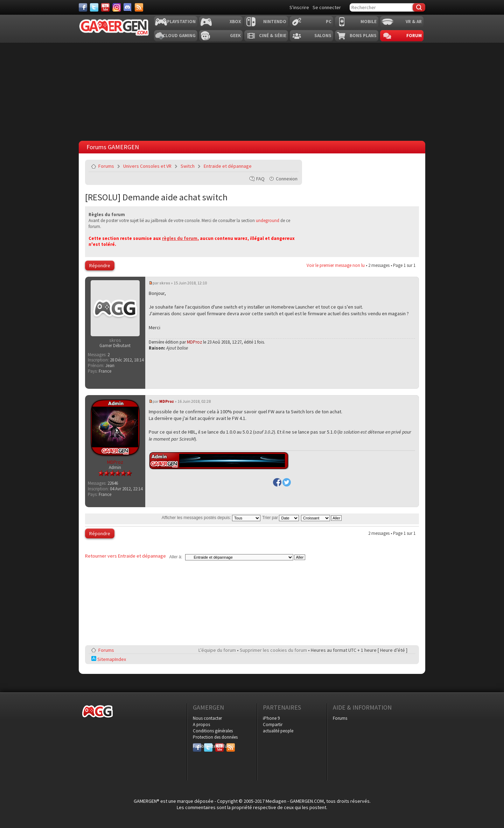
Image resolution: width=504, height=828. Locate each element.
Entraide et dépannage (228, 166)
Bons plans (363, 36)
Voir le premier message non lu (336, 265)
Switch (188, 166)
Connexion (287, 179)
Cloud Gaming (179, 36)
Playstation (181, 22)
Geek (235, 36)
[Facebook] (83, 7)
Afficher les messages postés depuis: (211, 518)
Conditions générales (213, 731)
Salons (323, 36)
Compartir (273, 724)
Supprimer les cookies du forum (273, 650)
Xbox (235, 22)
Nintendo (275, 22)
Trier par (281, 518)
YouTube (219, 746)
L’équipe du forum (217, 650)
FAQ (260, 179)
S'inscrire (299, 7)
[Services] (139, 7)
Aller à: (176, 557)
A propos (201, 724)
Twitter (208, 746)
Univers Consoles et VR (147, 166)
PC (329, 22)
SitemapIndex (109, 659)
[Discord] (128, 7)
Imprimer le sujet (275, 166)
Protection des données (215, 737)
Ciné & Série (273, 36)
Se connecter (327, 7)
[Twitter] (94, 7)
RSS (230, 746)
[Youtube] (105, 7)
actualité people (278, 731)
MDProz (194, 342)
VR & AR (414, 22)
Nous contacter (207, 718)
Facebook (197, 746)
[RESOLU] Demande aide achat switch (156, 197)
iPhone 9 (271, 718)
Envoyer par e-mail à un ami (292, 166)
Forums (106, 166)
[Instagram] (117, 7)
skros (165, 283)
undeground (268, 220)
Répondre (100, 265)
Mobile (369, 22)
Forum (414, 36)
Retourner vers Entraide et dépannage (125, 556)
